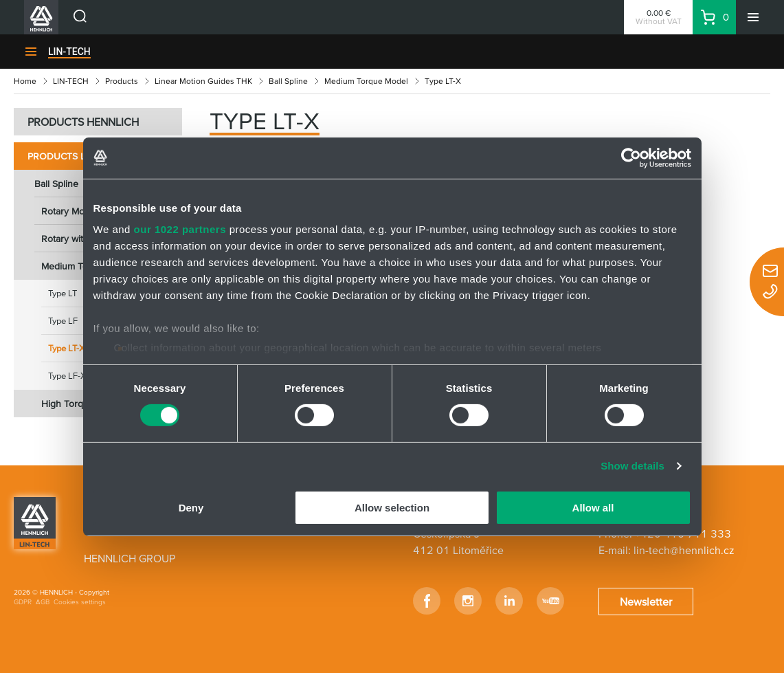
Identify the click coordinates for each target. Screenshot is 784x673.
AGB (43, 602)
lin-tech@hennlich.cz (684, 550)
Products (122, 81)
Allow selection (392, 508)
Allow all (593, 508)
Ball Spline (288, 81)
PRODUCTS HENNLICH (83, 122)
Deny (191, 508)
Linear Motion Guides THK (203, 81)
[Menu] (753, 17)
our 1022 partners (180, 229)
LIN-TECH (69, 52)
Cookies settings (80, 602)
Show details (632, 466)
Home (25, 81)
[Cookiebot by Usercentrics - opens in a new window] (631, 157)
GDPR (23, 602)
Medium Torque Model (366, 81)
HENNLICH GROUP (130, 558)
